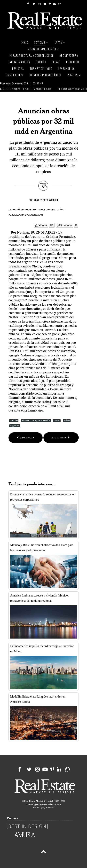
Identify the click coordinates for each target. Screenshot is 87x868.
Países (67, 421)
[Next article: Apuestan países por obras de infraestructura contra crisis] (61, 438)
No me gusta (66, 225)
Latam (57, 421)
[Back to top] (43, 852)
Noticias (14, 421)
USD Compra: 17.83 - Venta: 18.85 (26, 89)
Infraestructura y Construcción (36, 421)
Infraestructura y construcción (43, 210)
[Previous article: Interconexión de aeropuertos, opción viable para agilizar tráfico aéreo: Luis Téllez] (26, 438)
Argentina (15, 426)
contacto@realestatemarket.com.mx (43, 805)
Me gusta (43, 225)
